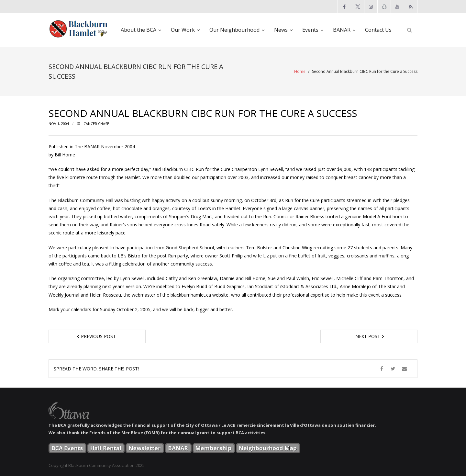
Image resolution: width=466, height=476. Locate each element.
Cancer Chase (96, 124)
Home (300, 71)
